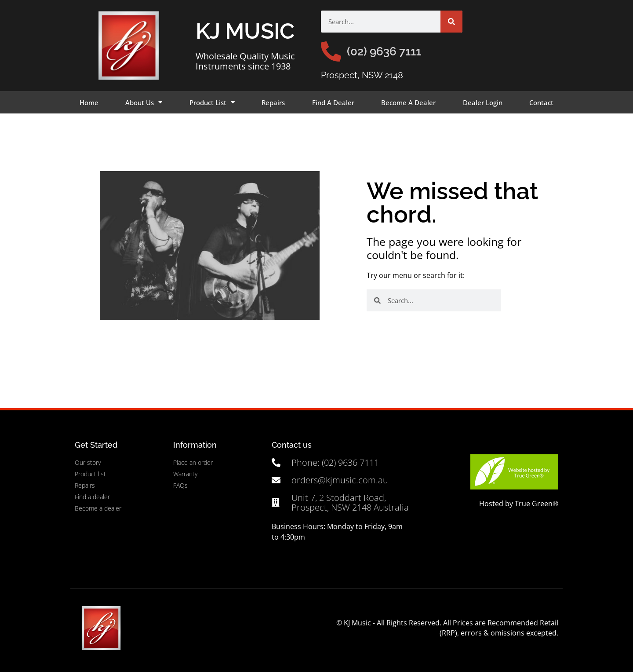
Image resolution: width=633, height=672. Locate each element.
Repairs (273, 102)
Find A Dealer (333, 102)
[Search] (451, 22)
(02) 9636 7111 (384, 51)
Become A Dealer (408, 102)
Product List (212, 102)
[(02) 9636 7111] (331, 51)
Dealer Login (483, 102)
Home (89, 102)
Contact (541, 102)
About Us (144, 102)
